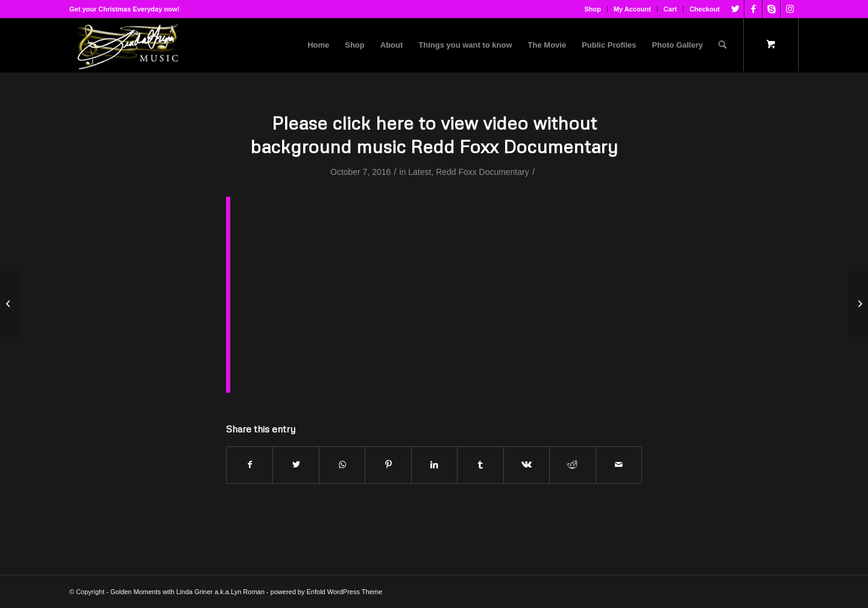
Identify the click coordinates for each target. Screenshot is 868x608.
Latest (420, 172)
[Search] (722, 45)
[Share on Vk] (527, 465)
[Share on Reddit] (572, 465)
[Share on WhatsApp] (342, 465)
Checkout (705, 9)
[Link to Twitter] (735, 9)
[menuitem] (593, 9)
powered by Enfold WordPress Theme (326, 592)
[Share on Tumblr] (480, 465)
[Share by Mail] (619, 465)
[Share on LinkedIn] (434, 465)
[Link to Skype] (771, 9)
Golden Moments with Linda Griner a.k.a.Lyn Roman (187, 592)
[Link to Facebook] (753, 9)
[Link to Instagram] (790, 9)
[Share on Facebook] (250, 465)
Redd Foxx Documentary (483, 172)
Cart (670, 9)
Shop (593, 9)
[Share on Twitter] (296, 465)
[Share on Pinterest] (388, 465)
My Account (632, 9)
